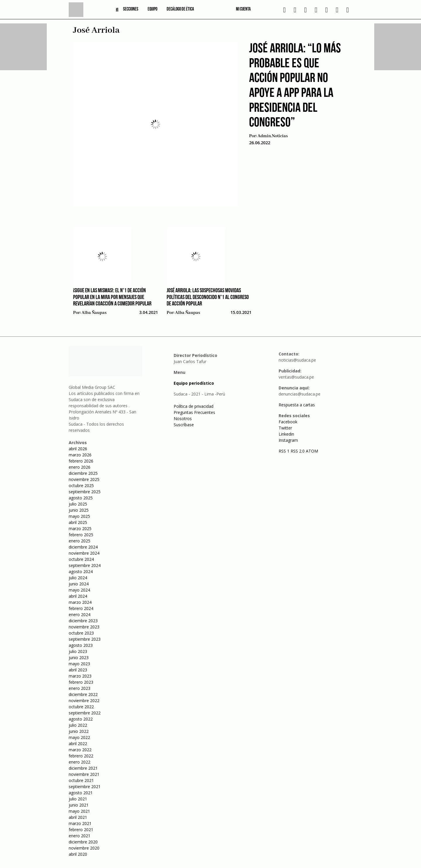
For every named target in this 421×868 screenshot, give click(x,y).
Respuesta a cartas (297, 405)
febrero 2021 (81, 830)
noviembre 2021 (84, 774)
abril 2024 (78, 596)
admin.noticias (273, 136)
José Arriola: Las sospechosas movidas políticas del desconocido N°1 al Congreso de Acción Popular (208, 297)
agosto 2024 (81, 571)
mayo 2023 (79, 664)
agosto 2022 (81, 719)
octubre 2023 (81, 633)
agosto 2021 (81, 793)
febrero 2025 (81, 535)
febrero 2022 (81, 756)
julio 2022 (78, 725)
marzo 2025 (80, 528)
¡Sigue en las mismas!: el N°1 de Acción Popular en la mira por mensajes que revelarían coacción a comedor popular (112, 297)
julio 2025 (78, 504)
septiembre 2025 (85, 492)
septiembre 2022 (85, 713)
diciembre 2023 (83, 621)
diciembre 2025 (83, 473)
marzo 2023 (80, 676)
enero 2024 (80, 615)
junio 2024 (79, 584)
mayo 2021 (79, 811)
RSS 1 (285, 451)
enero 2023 (80, 688)
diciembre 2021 (83, 768)
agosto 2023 (81, 645)
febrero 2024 (81, 608)
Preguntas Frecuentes (194, 412)
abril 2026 (78, 449)
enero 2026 (80, 467)
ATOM (312, 451)
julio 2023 (78, 651)
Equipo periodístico (194, 383)
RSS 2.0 (298, 451)
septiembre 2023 (85, 639)
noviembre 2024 (84, 553)
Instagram (288, 440)
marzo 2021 (80, 823)
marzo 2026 (80, 455)
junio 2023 (79, 658)
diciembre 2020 (83, 842)
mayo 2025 (79, 516)
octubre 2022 (81, 707)
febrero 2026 (81, 461)
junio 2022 (79, 731)
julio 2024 (78, 578)
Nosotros (183, 418)
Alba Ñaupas (94, 313)
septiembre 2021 (85, 787)
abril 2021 (78, 817)
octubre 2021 (81, 780)
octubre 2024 (81, 559)
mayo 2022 (79, 737)
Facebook (288, 422)
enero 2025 (80, 541)
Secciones (131, 9)
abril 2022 (78, 744)
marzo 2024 (80, 602)
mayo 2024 (79, 590)
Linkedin (286, 434)
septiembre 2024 (85, 565)
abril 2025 (78, 522)
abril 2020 (78, 854)
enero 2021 (80, 836)
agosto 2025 (81, 498)
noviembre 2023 (84, 627)
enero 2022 (80, 762)
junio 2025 (79, 510)
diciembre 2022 (83, 694)
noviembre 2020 (84, 848)
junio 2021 (79, 805)
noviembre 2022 (84, 701)
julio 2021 (78, 799)
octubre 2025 (81, 485)
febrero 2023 (81, 682)
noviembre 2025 (84, 479)
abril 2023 (78, 670)
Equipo (152, 9)
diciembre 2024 (83, 547)
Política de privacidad (194, 406)
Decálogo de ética (180, 9)
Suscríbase (184, 425)
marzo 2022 (80, 750)
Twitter (285, 428)
